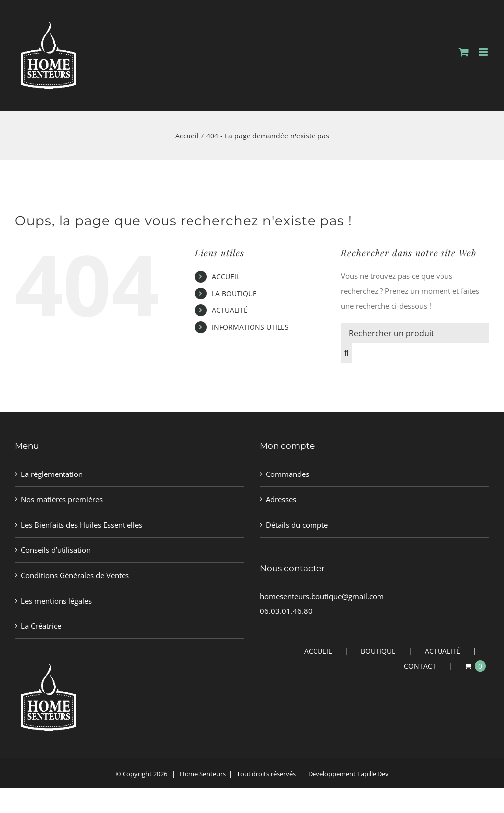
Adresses (281, 499)
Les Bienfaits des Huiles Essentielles (82, 525)
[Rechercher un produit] (415, 333)
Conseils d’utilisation (56, 550)
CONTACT (420, 666)
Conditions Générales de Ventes (75, 575)
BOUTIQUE (378, 651)
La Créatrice (41, 626)
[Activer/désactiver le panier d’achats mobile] (464, 52)
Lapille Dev (373, 774)
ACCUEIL (226, 277)
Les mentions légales (56, 601)
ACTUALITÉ (230, 310)
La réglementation (52, 474)
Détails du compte (297, 525)
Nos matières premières (62, 499)
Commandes (287, 474)
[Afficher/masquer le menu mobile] (484, 52)
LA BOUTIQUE (234, 294)
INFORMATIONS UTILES (250, 327)
